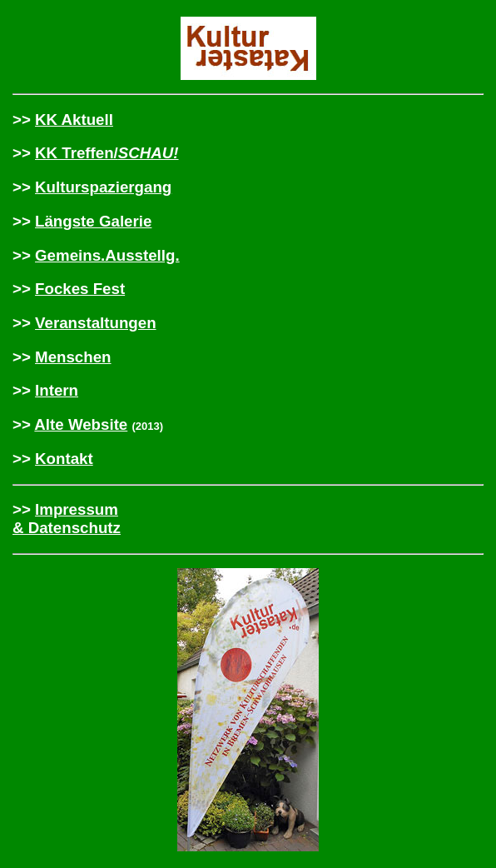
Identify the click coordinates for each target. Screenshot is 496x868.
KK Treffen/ (107, 153)
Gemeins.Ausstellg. (107, 255)
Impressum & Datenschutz (67, 519)
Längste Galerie (93, 221)
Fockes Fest (80, 289)
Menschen (73, 357)
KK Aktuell (74, 120)
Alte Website (81, 424)
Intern (57, 390)
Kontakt (64, 459)
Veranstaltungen (96, 323)
